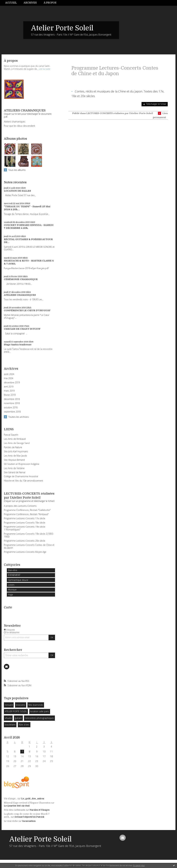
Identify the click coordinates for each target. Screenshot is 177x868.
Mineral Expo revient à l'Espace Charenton (27, 803)
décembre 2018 (12, 399)
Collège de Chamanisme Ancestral (21, 476)
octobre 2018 (11, 407)
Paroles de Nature (13, 447)
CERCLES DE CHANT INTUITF (22, 329)
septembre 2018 (12, 412)
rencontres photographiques (40, 718)
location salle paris (40, 711)
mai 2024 (9, 378)
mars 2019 (9, 391)
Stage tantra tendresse (18, 345)
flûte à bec (24, 725)
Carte (8, 607)
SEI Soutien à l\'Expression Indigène (22, 464)
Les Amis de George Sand (17, 443)
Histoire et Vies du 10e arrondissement (23, 481)
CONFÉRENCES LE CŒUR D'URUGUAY (27, 310)
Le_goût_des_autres (33, 799)
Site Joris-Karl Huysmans (16, 451)
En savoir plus (139, 865)
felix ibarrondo (36, 705)
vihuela (8, 718)
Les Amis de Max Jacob (15, 456)
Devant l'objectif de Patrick (29, 817)
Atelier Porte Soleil (62, 28)
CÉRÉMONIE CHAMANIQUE (21, 279)
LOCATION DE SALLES (17, 191)
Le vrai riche (11, 821)
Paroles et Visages (40, 810)
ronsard (9, 705)
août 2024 (9, 374)
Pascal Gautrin (11, 435)
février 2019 (10, 395)
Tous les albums (17, 170)
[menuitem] (13, 3)
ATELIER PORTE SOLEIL (16, 711)
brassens (21, 705)
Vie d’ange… (10, 799)
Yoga (10, 595)
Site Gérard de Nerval (15, 472)
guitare (18, 718)
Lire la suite (45, 69)
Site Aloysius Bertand (14, 460)
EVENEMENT (14, 575)
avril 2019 (9, 387)
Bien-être (13, 570)
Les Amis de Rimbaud (15, 439)
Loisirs (11, 585)
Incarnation (29, 821)
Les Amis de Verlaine (14, 468)
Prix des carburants (15, 810)
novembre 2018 (12, 403)
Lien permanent (160, 115)
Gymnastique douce (18, 580)
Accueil (11, 3)
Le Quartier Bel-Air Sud (17, 806)
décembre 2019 (12, 383)
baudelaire (10, 725)
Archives (30, 3)
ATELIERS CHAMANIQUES (20, 295)
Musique (12, 590)
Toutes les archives (19, 417)
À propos (50, 3)
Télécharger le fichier (156, 104)
